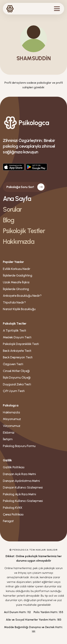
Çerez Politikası (13, 514)
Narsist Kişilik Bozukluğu (19, 309)
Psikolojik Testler (24, 231)
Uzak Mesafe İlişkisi (16, 282)
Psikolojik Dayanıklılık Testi (21, 344)
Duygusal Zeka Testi (17, 384)
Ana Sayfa (17, 199)
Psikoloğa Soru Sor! (25, 187)
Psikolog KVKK (13, 508)
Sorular (12, 209)
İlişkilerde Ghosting (16, 289)
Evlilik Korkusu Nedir (16, 269)
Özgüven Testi (13, 364)
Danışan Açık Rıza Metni (19, 474)
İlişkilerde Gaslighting (18, 275)
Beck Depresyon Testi (18, 357)
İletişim (8, 439)
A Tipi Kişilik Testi (14, 330)
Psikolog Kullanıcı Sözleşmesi (23, 501)
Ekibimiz (9, 433)
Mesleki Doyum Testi (17, 337)
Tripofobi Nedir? (14, 302)
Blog (8, 220)
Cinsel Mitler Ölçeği (16, 371)
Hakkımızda (19, 242)
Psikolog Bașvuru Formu (19, 446)
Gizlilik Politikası (14, 467)
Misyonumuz (12, 419)
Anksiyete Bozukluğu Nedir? (22, 296)
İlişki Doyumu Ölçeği (17, 377)
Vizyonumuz (12, 426)
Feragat (8, 521)
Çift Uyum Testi (14, 391)
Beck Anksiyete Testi (17, 351)
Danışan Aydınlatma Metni (21, 481)
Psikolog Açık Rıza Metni (19, 494)
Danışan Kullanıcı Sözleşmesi (23, 487)
